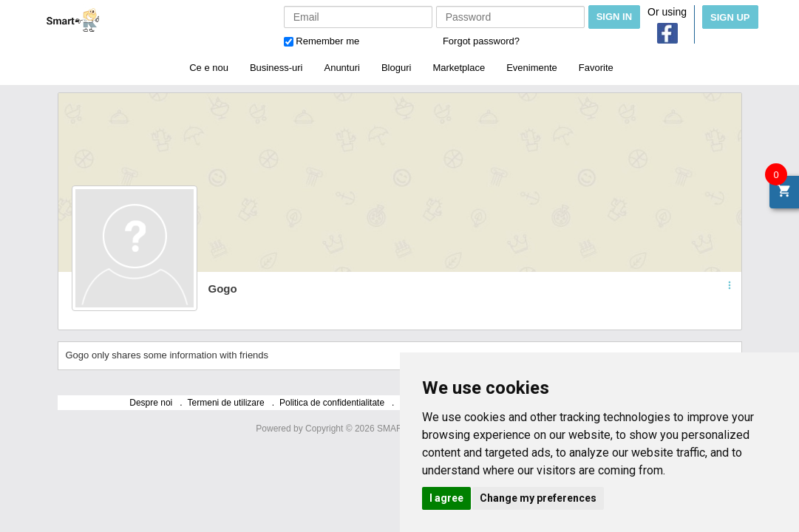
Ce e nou (209, 68)
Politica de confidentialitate (332, 403)
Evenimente (532, 68)
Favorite (596, 68)
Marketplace (459, 68)
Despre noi (151, 403)
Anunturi (341, 68)
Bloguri (396, 68)
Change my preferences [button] (538, 498)
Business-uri (276, 68)
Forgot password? (481, 41)
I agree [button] (446, 498)
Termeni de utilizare (226, 403)
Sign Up (730, 17)
